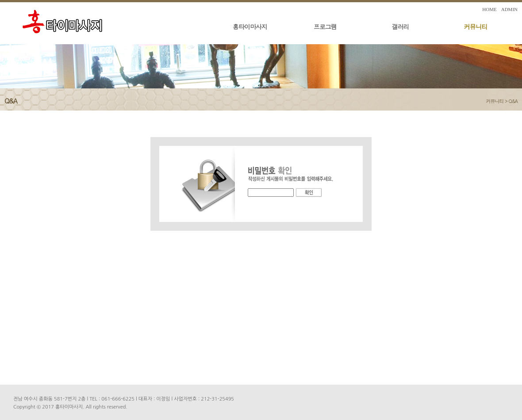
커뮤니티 (476, 27)
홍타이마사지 (250, 27)
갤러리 (401, 27)
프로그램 (325, 27)
